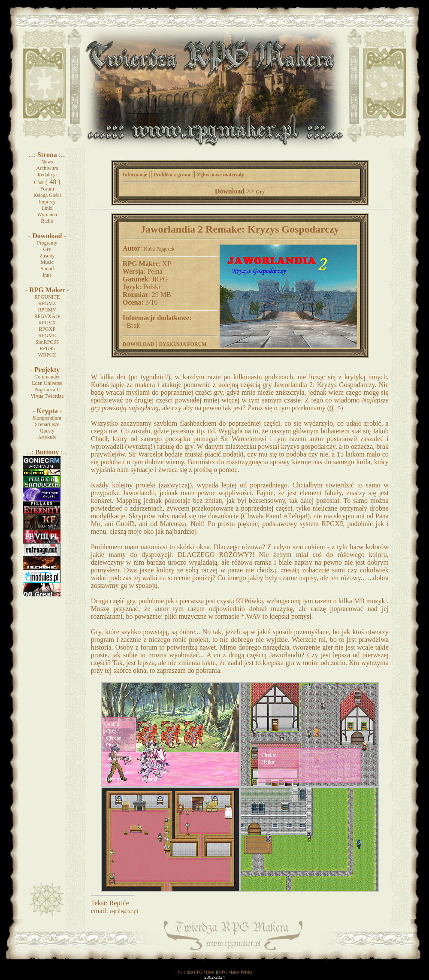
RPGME (47, 336)
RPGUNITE (47, 297)
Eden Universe (47, 383)
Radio (47, 221)
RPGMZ (47, 303)
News (47, 162)
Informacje (135, 175)
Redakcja (47, 175)
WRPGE (47, 355)
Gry (47, 249)
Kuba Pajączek (159, 249)
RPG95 (47, 348)
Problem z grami (172, 175)
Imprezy (47, 202)
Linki (47, 208)
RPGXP (47, 329)
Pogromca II (47, 390)
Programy (47, 243)
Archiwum (47, 168)
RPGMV (47, 310)
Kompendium (47, 418)
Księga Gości (47, 195)
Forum (47, 189)
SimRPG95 (47, 342)
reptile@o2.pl (124, 911)
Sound (47, 269)
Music (47, 262)
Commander (47, 377)
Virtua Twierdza (47, 396)
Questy (47, 431)
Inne (47, 275)
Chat (39, 182)
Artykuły (47, 437)
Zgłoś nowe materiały (221, 175)
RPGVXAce (47, 316)
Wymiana (47, 215)
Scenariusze (47, 424)
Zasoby (47, 256)
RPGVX (47, 323)
